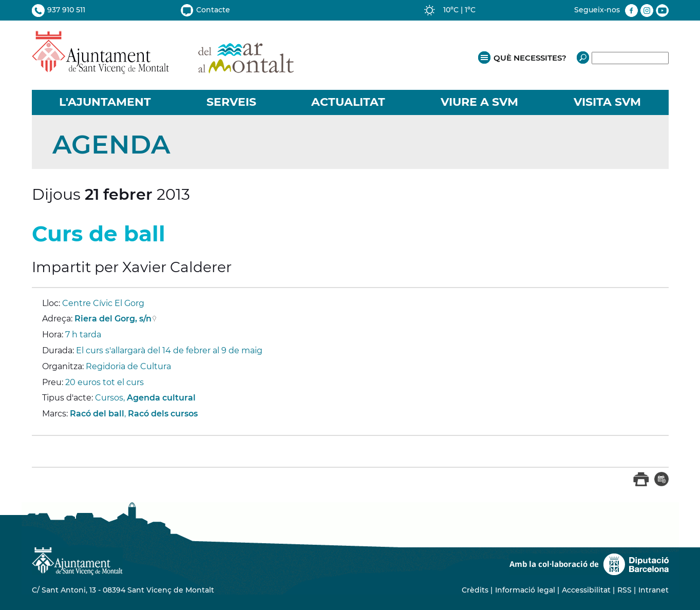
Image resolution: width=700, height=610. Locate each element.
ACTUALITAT (348, 102)
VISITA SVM (607, 102)
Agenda (111, 145)
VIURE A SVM (479, 102)
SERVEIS (231, 102)
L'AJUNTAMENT (105, 102)
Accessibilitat (586, 590)
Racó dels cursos (163, 414)
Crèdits (475, 590)
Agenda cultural (161, 398)
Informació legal (525, 590)
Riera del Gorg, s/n (113, 319)
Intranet (654, 590)
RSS (625, 590)
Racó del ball (97, 414)
